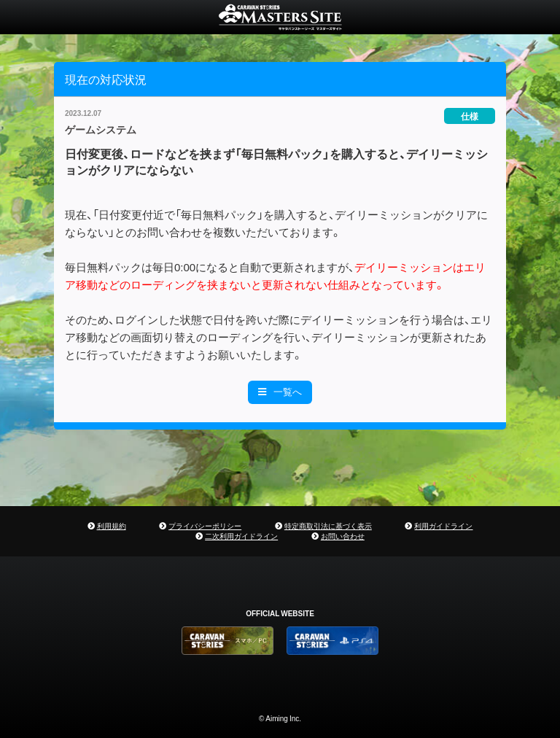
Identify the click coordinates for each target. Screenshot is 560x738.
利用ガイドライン (443, 525)
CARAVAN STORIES (280, 17)
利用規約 (112, 525)
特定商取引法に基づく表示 (328, 525)
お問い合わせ (343, 536)
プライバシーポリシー (205, 525)
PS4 (332, 641)
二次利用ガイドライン (241, 536)
